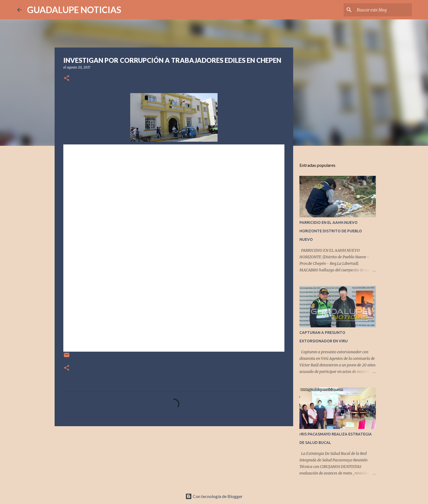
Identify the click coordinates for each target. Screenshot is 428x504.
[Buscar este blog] (383, 10)
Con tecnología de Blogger (214, 496)
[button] (67, 78)
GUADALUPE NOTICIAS (74, 10)
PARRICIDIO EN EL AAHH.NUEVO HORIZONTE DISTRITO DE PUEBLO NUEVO (331, 231)
